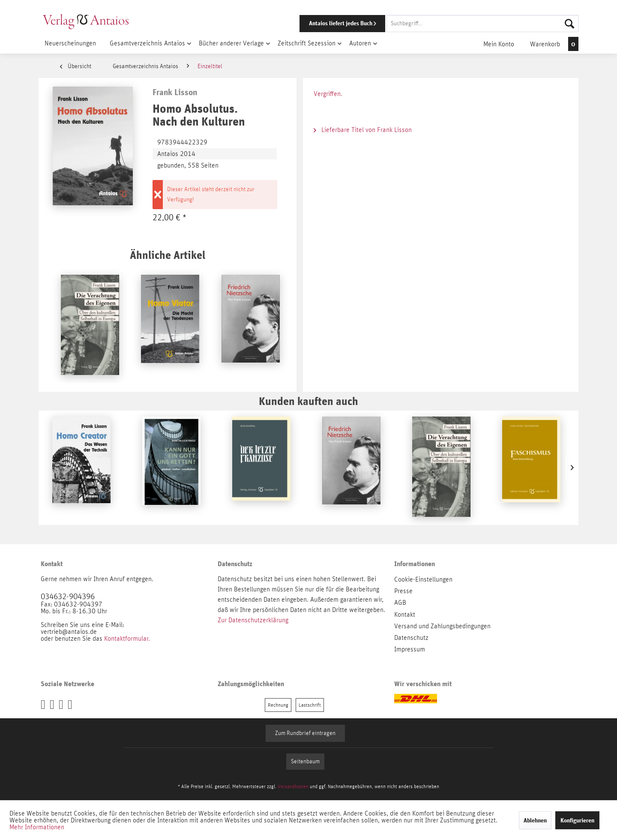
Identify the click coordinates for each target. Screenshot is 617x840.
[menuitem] (427, 24)
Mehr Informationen (37, 827)
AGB (400, 603)
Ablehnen (535, 820)
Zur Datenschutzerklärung (253, 620)
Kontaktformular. (127, 639)
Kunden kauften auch (308, 401)
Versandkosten (293, 786)
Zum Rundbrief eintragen (305, 733)
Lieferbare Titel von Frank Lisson (363, 130)
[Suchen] (569, 24)
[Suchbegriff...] (482, 24)
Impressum (410, 649)
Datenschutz (411, 638)
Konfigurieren (577, 820)
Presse (403, 591)
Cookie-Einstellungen (423, 579)
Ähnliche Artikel (168, 255)
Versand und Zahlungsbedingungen (442, 626)
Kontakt (405, 615)
